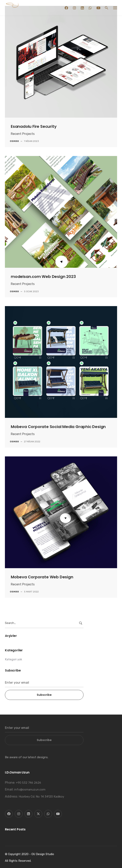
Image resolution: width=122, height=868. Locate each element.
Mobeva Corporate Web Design (42, 577)
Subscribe (44, 695)
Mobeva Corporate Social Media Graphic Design (58, 427)
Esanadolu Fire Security (34, 126)
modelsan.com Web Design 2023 (43, 277)
